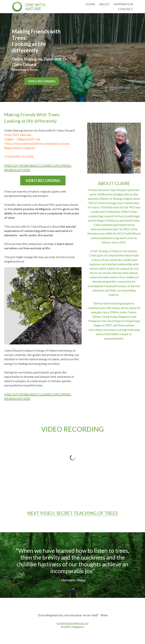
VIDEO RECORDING (42, 81)
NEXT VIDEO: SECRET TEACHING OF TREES (72, 513)
